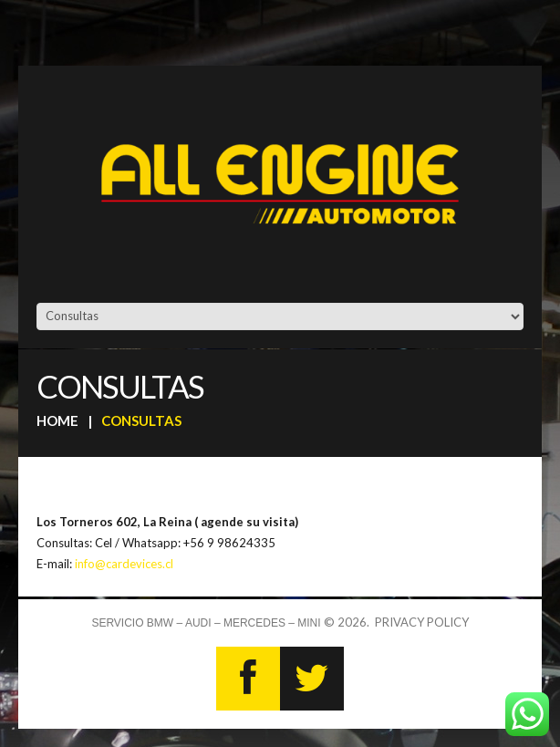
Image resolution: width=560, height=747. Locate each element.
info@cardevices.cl (124, 564)
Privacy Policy (422, 622)
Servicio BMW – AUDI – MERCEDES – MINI (206, 623)
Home (57, 420)
